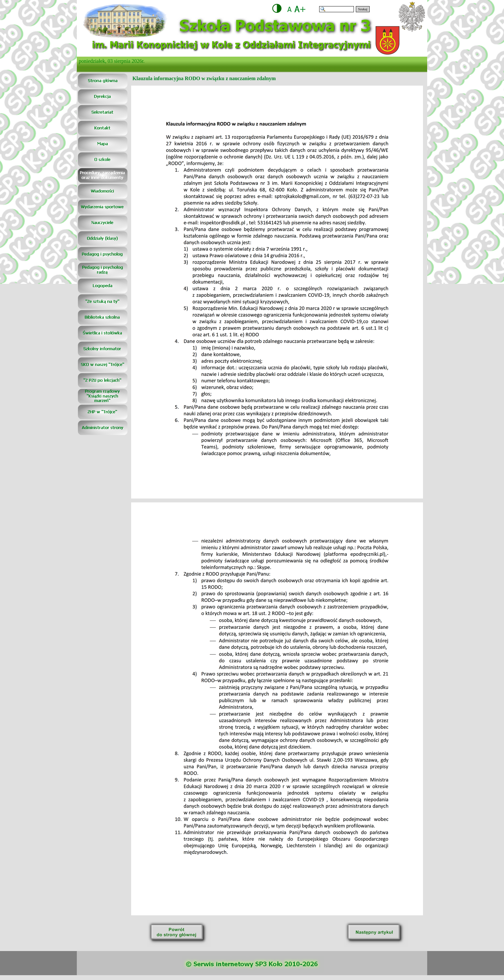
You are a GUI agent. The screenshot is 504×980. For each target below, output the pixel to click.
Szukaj (363, 9)
